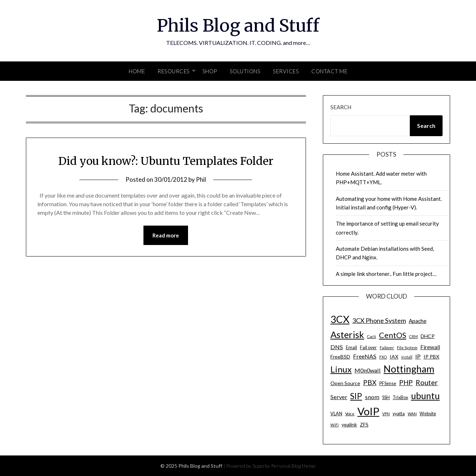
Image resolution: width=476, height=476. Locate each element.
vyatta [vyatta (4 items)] (399, 414)
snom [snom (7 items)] (372, 397)
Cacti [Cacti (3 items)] (372, 336)
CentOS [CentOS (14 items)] (393, 335)
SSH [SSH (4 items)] (386, 398)
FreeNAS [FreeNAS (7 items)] (365, 356)
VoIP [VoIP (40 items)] (368, 411)
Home (137, 71)
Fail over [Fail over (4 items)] (368, 348)
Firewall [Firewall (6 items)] (430, 347)
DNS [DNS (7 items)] (337, 347)
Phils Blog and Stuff (238, 26)
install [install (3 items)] (407, 357)
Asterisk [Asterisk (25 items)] (347, 334)
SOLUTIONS (245, 71)
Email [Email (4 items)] (351, 348)
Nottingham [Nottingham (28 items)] (409, 369)
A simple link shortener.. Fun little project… (386, 274)
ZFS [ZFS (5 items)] (364, 424)
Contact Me (329, 71)
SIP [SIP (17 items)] (356, 396)
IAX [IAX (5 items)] (394, 357)
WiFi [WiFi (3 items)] (335, 425)
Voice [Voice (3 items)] (350, 414)
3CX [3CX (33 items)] (340, 319)
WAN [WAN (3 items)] (412, 414)
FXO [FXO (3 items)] (383, 357)
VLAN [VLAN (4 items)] (336, 414)
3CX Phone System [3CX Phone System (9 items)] (379, 320)
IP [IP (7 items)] (418, 356)
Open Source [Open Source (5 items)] (345, 383)
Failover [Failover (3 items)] (387, 348)
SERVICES (286, 71)
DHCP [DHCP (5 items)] (428, 336)
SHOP (210, 71)
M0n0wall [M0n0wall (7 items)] (368, 370)
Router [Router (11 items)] (427, 382)
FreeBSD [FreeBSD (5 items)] (340, 357)
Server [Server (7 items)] (339, 397)
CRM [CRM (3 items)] (413, 336)
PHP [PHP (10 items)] (406, 382)
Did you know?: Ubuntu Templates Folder (166, 161)
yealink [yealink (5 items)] (349, 424)
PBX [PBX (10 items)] (370, 382)
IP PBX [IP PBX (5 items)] (431, 357)
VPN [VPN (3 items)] (386, 414)
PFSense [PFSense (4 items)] (388, 383)
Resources (174, 71)
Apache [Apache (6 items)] (418, 321)
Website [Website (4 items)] (428, 414)
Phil (201, 179)
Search (341, 107)
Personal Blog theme (293, 466)
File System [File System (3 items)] (407, 348)
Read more (166, 235)
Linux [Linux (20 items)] (341, 369)
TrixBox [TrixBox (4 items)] (400, 398)
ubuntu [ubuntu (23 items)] (425, 396)
